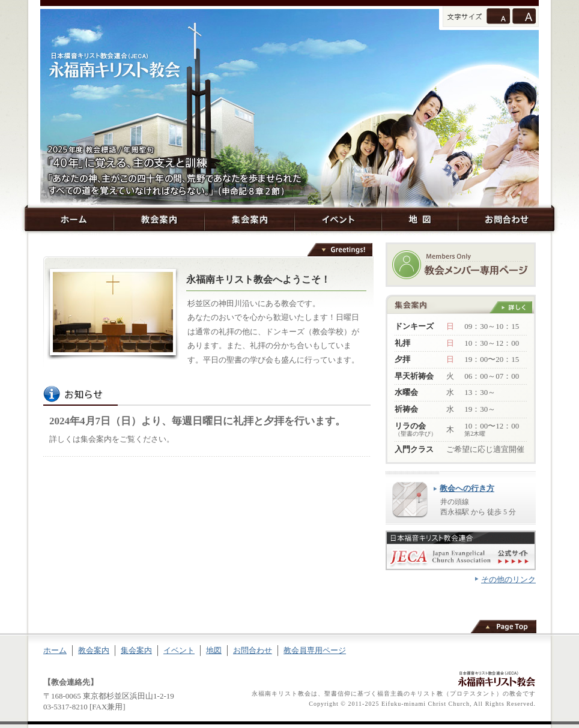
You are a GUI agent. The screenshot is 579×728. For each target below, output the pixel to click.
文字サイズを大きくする (524, 16)
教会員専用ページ (315, 650)
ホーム (69, 219)
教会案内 (159, 219)
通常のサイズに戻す (498, 16)
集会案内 (250, 219)
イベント (338, 219)
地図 (420, 219)
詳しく (511, 307)
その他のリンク (508, 579)
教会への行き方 (467, 488)
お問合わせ (506, 219)
